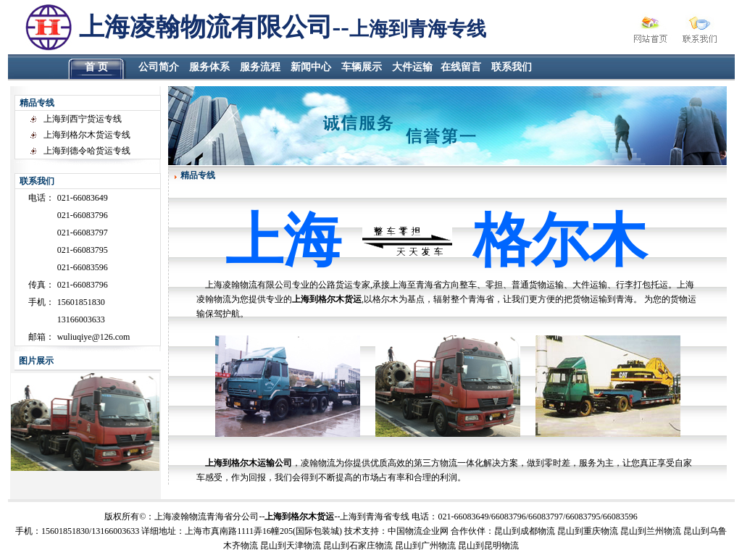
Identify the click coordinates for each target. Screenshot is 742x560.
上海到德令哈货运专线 (87, 151)
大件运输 (412, 67)
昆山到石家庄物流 (358, 546)
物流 (414, 531)
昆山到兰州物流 (651, 531)
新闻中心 (311, 67)
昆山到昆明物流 (488, 546)
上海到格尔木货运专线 (87, 135)
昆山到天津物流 (291, 546)
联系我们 (512, 67)
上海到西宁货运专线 (83, 119)
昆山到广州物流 (425, 546)
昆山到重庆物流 (588, 531)
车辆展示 (362, 67)
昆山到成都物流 (525, 531)
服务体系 (209, 67)
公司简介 (159, 67)
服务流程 (260, 67)
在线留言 (461, 67)
